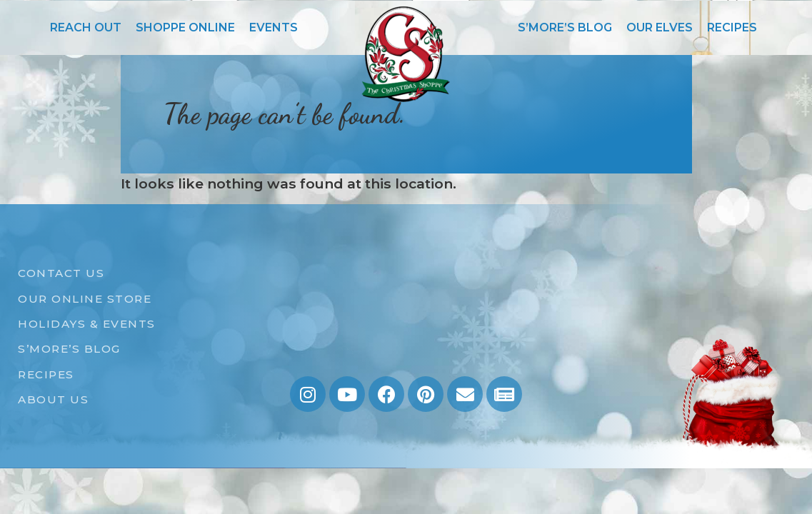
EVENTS (274, 27)
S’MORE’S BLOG (565, 27)
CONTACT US (61, 273)
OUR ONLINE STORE (85, 299)
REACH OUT (86, 27)
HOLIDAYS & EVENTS (87, 324)
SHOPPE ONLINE (185, 27)
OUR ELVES (660, 27)
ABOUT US (53, 399)
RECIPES (732, 27)
